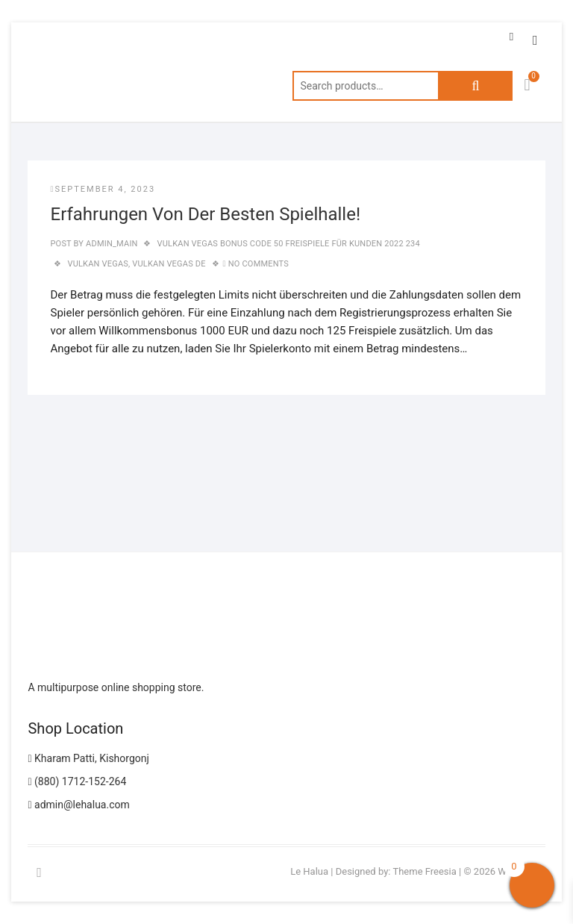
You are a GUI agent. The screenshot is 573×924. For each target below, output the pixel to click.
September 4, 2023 (103, 189)
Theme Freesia (424, 871)
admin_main (110, 244)
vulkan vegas (98, 264)
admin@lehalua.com (78, 805)
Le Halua (309, 871)
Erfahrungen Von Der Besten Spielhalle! (205, 214)
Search (475, 86)
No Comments (259, 264)
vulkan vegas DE (169, 264)
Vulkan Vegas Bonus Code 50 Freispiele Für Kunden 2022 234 (289, 244)
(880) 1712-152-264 (77, 781)
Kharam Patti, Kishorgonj (88, 758)
